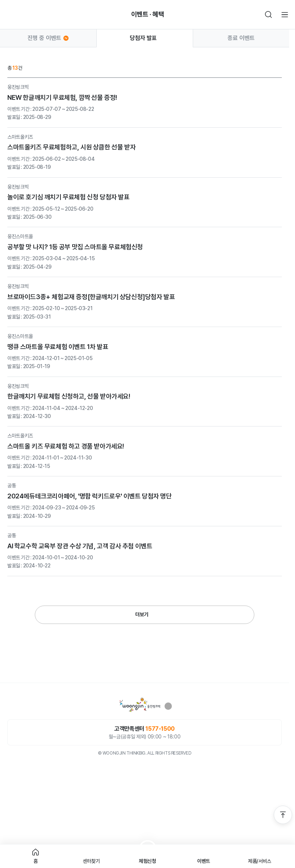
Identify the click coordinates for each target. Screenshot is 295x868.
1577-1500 (160, 729)
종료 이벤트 (241, 38)
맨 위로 (283, 815)
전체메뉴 (285, 15)
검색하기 (269, 15)
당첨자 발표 (145, 38)
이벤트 (204, 861)
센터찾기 (91, 861)
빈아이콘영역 (26, 15)
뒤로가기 (10, 15)
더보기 (142, 614)
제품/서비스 (260, 861)
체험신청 (147, 861)
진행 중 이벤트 (48, 38)
